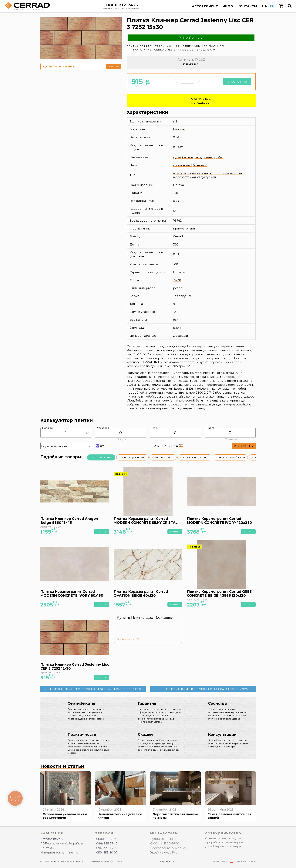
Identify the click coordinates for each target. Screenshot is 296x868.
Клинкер (180, 129)
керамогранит (79, 861)
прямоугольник (185, 228)
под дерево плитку (191, 408)
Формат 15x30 (164, 457)
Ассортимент (205, 6)
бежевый (200, 165)
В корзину (237, 82)
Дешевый (180, 336)
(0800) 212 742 (106, 839)
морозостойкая (185, 177)
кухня (177, 157)
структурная (207, 177)
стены (209, 157)
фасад (198, 157)
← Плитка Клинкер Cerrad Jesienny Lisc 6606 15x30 (93, 689)
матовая (236, 173)
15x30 (177, 280)
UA (265, 6)
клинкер (95, 861)
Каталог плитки (52, 839)
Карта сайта (167, 861)
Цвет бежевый (103, 457)
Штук (155, 428)
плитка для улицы (208, 404)
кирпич (179, 328)
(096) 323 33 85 (106, 848)
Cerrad (178, 236)
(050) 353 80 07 (106, 852)
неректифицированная (191, 173)
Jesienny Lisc (182, 296)
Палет (210, 428)
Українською (160, 852)
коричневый (183, 165)
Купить (114, 67)
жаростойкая (219, 173)
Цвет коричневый (134, 457)
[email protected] (182, 400)
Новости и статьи (62, 766)
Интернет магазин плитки (60, 852)
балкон (188, 157)
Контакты (247, 6)
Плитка (178, 185)
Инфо (228, 6)
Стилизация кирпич (196, 457)
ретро (178, 288)
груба (218, 157)
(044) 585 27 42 (106, 843)
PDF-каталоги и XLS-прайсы (62, 843)
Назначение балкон (232, 457)
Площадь (48, 428)
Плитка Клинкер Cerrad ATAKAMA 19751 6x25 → (209, 689)
